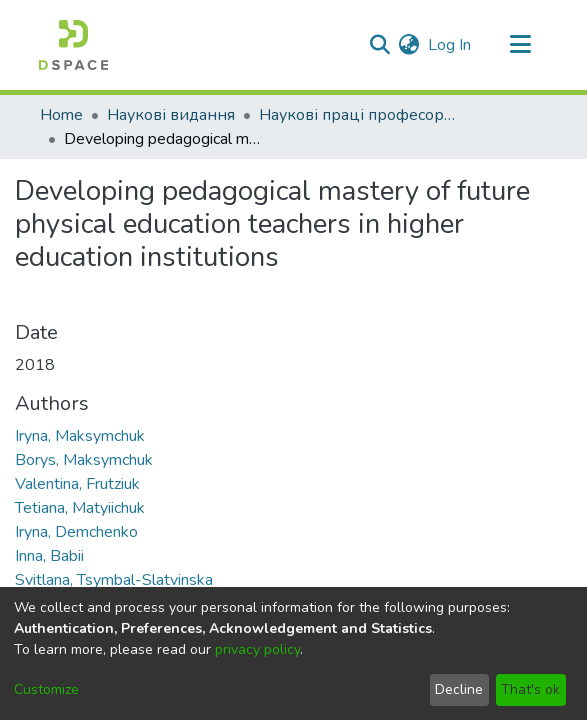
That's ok (530, 689)
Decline (459, 689)
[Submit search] (380, 45)
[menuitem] (409, 45)
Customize (46, 689)
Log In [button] (450, 45)
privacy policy (257, 649)
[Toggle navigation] (521, 45)
